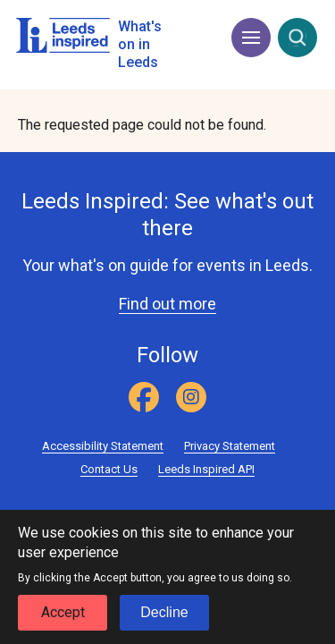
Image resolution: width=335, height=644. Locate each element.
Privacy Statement (230, 446)
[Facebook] (144, 397)
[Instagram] (191, 397)
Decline (164, 620)
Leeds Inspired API (206, 469)
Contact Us (109, 469)
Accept (63, 620)
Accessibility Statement (103, 446)
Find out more (167, 304)
